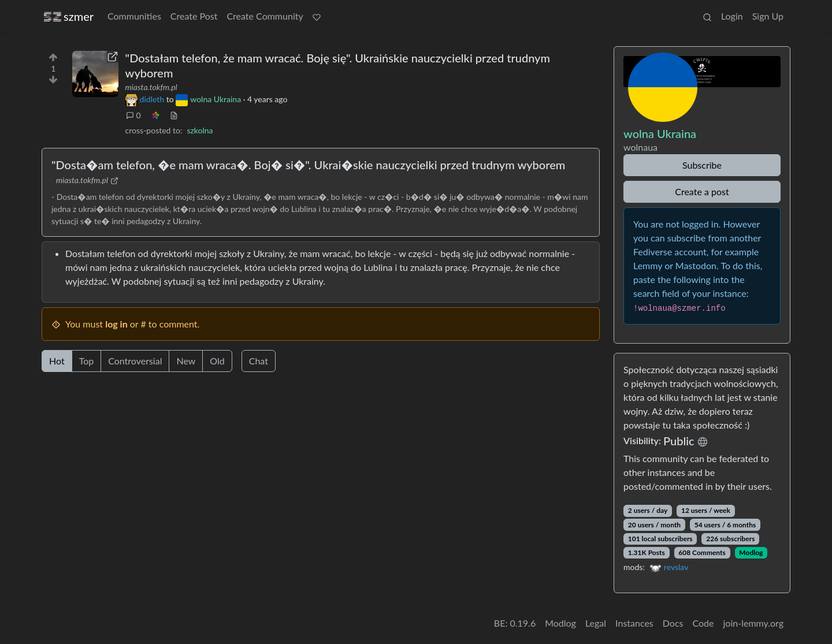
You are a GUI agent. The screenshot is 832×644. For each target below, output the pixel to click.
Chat (259, 361)
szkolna (200, 130)
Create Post (194, 16)
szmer (69, 16)
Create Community (265, 16)
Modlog (751, 552)
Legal (596, 623)
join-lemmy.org (753, 623)
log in (116, 324)
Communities (134, 16)
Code (703, 623)
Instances (634, 623)
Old (217, 361)
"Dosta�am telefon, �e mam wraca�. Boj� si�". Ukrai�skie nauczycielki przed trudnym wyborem (308, 165)
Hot (57, 361)
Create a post (702, 191)
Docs (673, 623)
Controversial (135, 361)
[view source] (174, 115)
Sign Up (768, 16)
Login (732, 16)
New (186, 361)
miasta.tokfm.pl (151, 87)
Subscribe (702, 165)
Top (87, 361)
